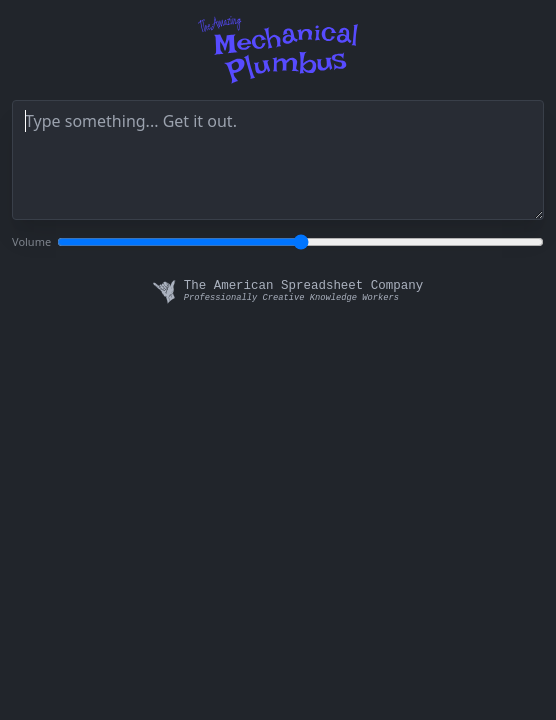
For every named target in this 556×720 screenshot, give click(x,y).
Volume (31, 241)
